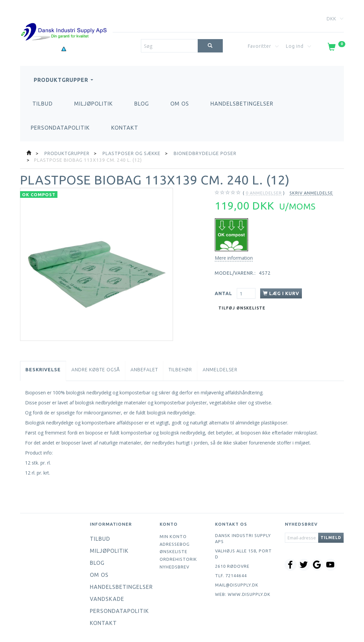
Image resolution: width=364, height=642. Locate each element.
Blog (142, 104)
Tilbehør (180, 370)
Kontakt (125, 128)
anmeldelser (264, 193)
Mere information (234, 258)
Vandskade (107, 599)
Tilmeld (331, 538)
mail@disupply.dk (237, 585)
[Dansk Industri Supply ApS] (64, 22)
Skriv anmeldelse (311, 193)
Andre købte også (96, 370)
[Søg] (210, 46)
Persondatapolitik (60, 128)
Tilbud (43, 104)
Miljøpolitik (94, 104)
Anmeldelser (220, 370)
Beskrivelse (43, 370)
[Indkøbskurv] (336, 48)
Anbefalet (144, 370)
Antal (224, 293)
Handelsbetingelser (242, 104)
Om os (180, 104)
